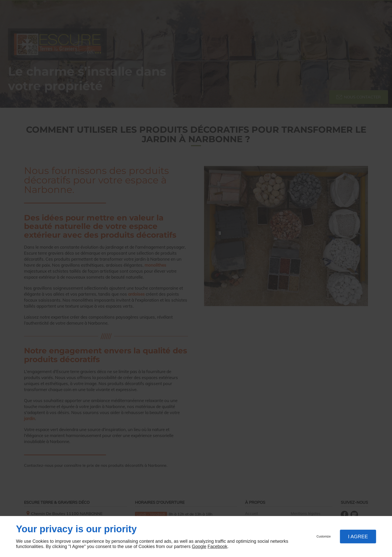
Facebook (217, 547)
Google (199, 547)
